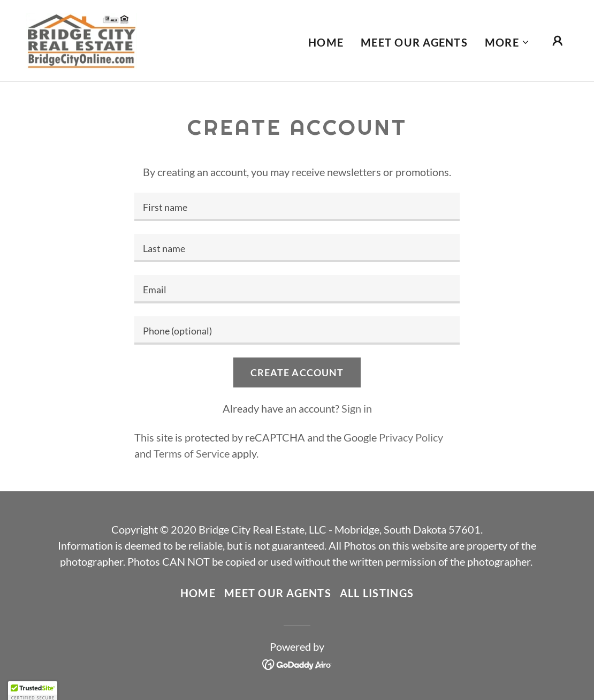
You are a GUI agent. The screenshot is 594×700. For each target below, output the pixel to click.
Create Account (297, 372)
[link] (81, 39)
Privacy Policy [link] (411, 437)
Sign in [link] (357, 408)
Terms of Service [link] (192, 453)
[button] (507, 42)
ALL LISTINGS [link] (377, 593)
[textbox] (297, 207)
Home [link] (326, 42)
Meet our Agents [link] (414, 42)
